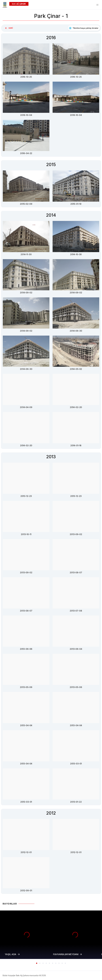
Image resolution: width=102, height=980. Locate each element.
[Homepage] (16, 5)
